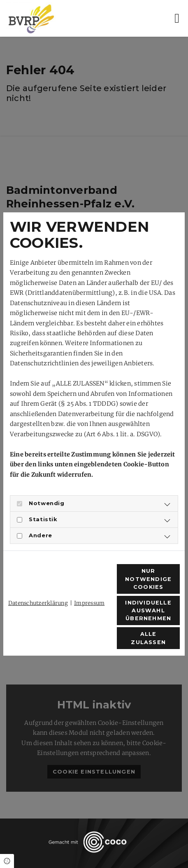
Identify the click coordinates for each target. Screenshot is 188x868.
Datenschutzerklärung (38, 603)
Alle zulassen (148, 638)
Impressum (89, 603)
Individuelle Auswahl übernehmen (148, 610)
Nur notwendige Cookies (148, 579)
